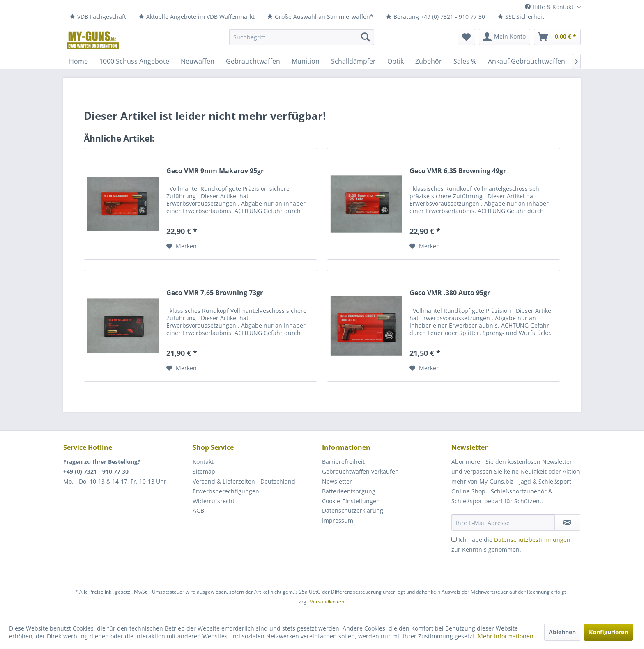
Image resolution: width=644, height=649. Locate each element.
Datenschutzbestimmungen (532, 540)
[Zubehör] (429, 61)
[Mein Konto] (505, 37)
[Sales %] (465, 61)
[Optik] (396, 61)
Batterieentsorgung (349, 491)
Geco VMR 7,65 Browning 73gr (215, 293)
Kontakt (203, 462)
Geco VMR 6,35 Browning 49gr (458, 171)
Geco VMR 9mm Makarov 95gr (215, 171)
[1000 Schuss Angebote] (134, 61)
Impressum (338, 520)
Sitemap (204, 471)
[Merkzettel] (466, 37)
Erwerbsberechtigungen (226, 491)
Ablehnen (562, 632)
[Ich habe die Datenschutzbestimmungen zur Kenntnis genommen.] (454, 539)
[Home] (78, 61)
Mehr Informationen (506, 636)
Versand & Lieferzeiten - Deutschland (244, 481)
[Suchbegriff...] (302, 37)
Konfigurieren (608, 632)
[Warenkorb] (557, 37)
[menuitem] (98, 17)
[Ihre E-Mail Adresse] (503, 523)
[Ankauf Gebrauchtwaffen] (527, 61)
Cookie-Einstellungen (351, 501)
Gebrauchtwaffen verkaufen (360, 471)
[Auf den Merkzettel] (182, 246)
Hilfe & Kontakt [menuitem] (550, 7)
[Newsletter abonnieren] (567, 523)
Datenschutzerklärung (353, 510)
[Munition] (306, 61)
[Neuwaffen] (198, 61)
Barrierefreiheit (343, 462)
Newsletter (337, 481)
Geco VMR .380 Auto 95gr (450, 293)
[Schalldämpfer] (353, 61)
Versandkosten (327, 602)
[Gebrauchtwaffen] (253, 61)
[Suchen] (366, 37)
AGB (198, 510)
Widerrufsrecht (214, 501)
